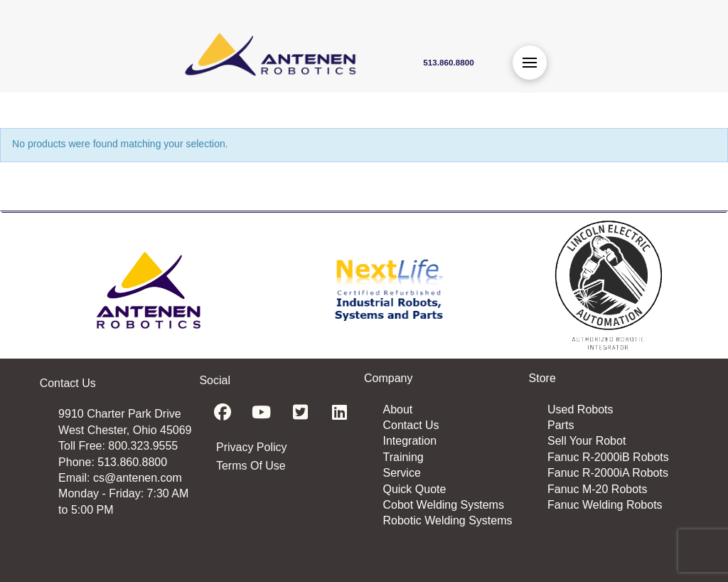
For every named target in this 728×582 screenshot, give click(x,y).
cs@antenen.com (138, 478)
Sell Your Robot (587, 441)
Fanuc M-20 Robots (598, 489)
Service (401, 473)
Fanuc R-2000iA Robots (608, 473)
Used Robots (580, 409)
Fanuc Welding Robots (605, 505)
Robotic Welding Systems (447, 520)
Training (403, 457)
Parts (561, 425)
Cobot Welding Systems (443, 505)
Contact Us (411, 425)
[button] (530, 63)
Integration (409, 441)
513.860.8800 (132, 462)
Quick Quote (414, 489)
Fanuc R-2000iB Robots (608, 457)
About (397, 409)
